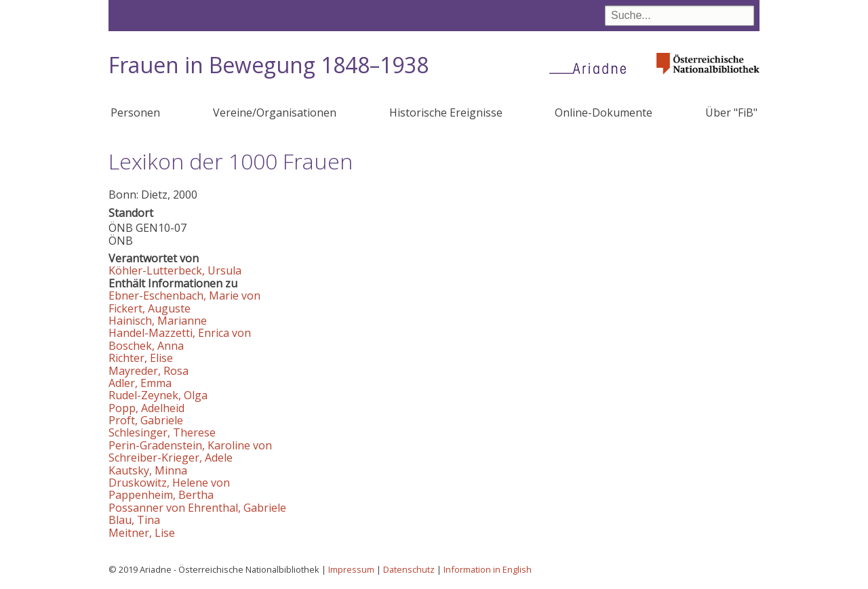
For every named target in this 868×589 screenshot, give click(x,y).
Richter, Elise (141, 358)
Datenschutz (409, 569)
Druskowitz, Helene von (169, 483)
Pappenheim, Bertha (161, 495)
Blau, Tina (134, 520)
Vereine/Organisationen (275, 113)
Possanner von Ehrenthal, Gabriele (197, 508)
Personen (135, 113)
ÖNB (121, 228)
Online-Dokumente (604, 113)
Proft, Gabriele (146, 420)
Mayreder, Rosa (149, 371)
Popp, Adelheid (146, 408)
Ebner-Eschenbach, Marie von (184, 296)
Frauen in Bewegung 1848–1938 (269, 65)
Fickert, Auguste (150, 308)
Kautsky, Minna (148, 470)
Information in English (488, 569)
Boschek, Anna (146, 346)
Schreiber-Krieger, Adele (171, 458)
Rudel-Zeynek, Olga (158, 395)
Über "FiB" (731, 113)
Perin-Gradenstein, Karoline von (190, 445)
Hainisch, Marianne (158, 321)
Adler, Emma (140, 383)
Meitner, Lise (142, 533)
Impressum (351, 569)
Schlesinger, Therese (162, 432)
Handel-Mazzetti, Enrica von (180, 333)
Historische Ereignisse (446, 113)
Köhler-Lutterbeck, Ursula (175, 270)
